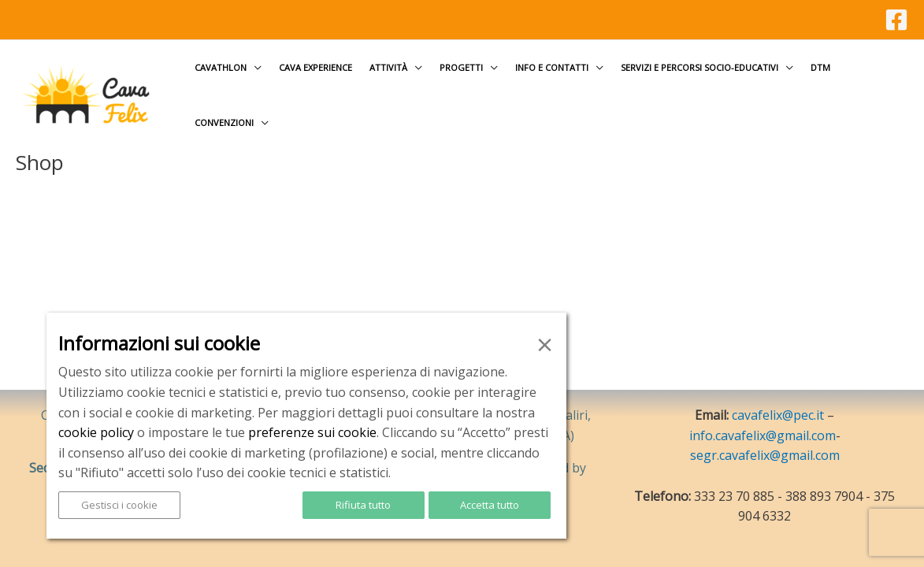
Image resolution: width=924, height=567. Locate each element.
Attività (388, 67)
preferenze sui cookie (312, 432)
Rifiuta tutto (363, 505)
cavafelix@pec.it (778, 415)
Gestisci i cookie (119, 505)
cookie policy (96, 432)
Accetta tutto (490, 505)
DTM (820, 67)
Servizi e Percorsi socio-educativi (699, 67)
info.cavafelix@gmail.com (763, 435)
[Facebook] (896, 20)
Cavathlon (221, 67)
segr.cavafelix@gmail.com (765, 455)
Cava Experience (315, 67)
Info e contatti (552, 67)
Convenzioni (224, 122)
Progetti (461, 67)
